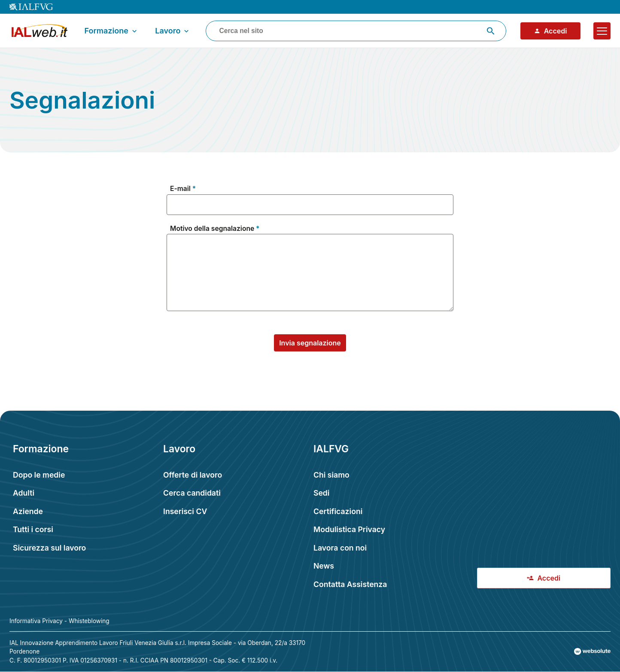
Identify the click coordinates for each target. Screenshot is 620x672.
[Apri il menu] (602, 31)
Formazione (112, 31)
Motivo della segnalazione (212, 229)
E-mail (180, 189)
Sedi (321, 493)
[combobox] (356, 31)
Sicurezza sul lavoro (49, 548)
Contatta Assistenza (350, 584)
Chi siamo (331, 475)
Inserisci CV (185, 511)
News (324, 566)
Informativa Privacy (36, 621)
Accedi (550, 31)
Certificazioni (338, 511)
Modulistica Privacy (349, 529)
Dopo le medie (39, 475)
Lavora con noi (340, 548)
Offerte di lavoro (193, 475)
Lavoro (173, 31)
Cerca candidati (192, 493)
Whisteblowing (89, 621)
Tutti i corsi (33, 529)
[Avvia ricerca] (491, 31)
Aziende (28, 511)
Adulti (24, 493)
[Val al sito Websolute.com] (592, 651)
